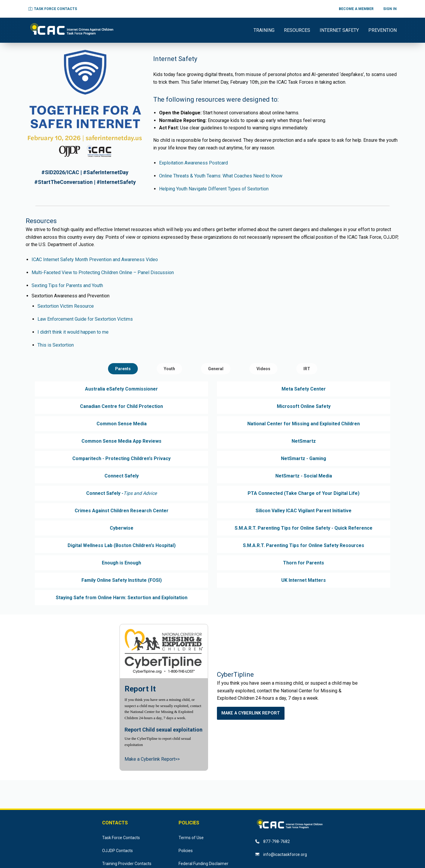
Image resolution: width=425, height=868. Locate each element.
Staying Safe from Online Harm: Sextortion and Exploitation (122, 598)
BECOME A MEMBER (356, 9)
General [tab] (216, 369)
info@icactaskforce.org (281, 854)
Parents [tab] (123, 369)
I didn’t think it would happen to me (73, 332)
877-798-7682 (273, 841)
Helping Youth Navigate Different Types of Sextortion (214, 189)
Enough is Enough (121, 563)
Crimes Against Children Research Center (122, 511)
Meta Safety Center (304, 389)
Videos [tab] (263, 369)
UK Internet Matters (304, 580)
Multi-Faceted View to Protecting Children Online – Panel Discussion (103, 272)
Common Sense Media (122, 424)
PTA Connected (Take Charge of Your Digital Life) (304, 493)
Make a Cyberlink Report (251, 713)
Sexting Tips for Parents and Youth (67, 285)
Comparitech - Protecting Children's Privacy (121, 458)
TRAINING (264, 30)
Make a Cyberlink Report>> (152, 759)
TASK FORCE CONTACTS (53, 9)
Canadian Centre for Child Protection (121, 406)
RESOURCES (297, 30)
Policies (186, 851)
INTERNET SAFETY (339, 30)
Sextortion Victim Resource (66, 306)
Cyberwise (122, 528)
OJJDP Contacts (117, 851)
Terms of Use (191, 838)
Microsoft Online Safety (304, 406)
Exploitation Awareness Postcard (193, 163)
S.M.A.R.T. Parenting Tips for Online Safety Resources (304, 545)
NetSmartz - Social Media (304, 476)
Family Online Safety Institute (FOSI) (122, 580)
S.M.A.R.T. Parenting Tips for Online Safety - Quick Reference (304, 528)
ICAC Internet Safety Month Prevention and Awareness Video (95, 260)
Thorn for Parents (304, 563)
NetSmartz (304, 441)
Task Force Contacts (121, 838)
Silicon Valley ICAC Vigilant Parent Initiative (304, 511)
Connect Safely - (121, 493)
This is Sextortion (56, 345)
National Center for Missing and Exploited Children (304, 424)
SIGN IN (390, 9)
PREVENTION (382, 30)
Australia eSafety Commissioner (121, 389)
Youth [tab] (169, 369)
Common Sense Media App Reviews (121, 441)
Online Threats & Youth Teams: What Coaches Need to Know (221, 176)
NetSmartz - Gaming (304, 458)
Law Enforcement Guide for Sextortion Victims (85, 319)
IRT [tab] (307, 369)
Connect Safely (122, 476)
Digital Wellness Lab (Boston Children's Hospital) (122, 545)
